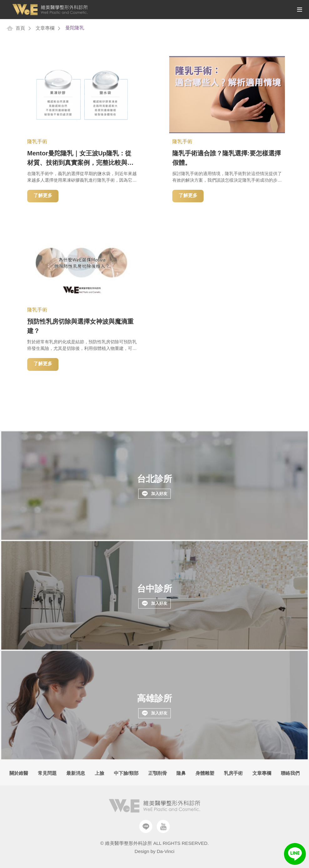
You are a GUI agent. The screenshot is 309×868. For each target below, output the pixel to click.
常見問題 (47, 773)
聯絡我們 (290, 773)
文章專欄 (45, 28)
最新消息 (76, 773)
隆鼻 (181, 773)
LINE (295, 854)
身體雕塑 (205, 773)
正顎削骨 (158, 773)
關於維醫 (19, 773)
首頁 (20, 28)
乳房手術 (233, 773)
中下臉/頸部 (126, 773)
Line (146, 826)
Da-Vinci (165, 851)
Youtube (163, 826)
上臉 (99, 773)
